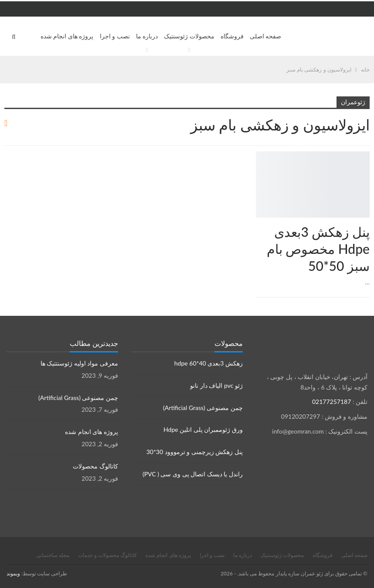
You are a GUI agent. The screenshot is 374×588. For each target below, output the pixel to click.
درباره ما (147, 36)
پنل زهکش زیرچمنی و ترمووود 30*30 (195, 452)
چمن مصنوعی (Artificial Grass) (203, 408)
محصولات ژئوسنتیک (189, 36)
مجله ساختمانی (53, 555)
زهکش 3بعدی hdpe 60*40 (209, 363)
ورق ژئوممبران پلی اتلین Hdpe (203, 429)
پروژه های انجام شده (67, 36)
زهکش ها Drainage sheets (367, 152)
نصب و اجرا (115, 36)
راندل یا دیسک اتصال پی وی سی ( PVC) (193, 474)
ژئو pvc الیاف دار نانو (216, 385)
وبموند (13, 573)
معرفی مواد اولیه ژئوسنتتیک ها (79, 363)
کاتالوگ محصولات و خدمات (107, 555)
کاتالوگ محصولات (95, 466)
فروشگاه (232, 36)
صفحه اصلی (266, 36)
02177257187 (331, 402)
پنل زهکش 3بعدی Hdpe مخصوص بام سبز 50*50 (318, 249)
